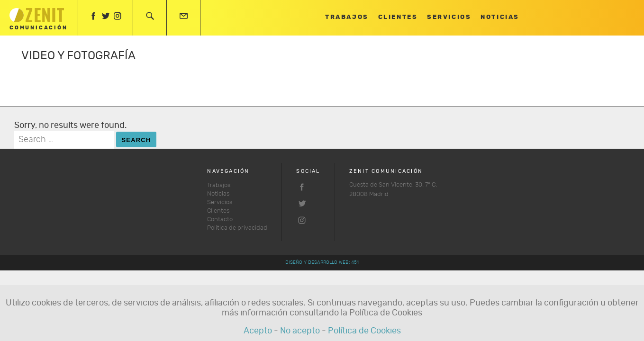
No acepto (300, 331)
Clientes (398, 17)
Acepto (258, 331)
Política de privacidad (237, 228)
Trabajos (347, 17)
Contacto (220, 220)
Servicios (449, 17)
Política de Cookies (364, 331)
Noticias (500, 17)
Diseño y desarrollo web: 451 (322, 262)
